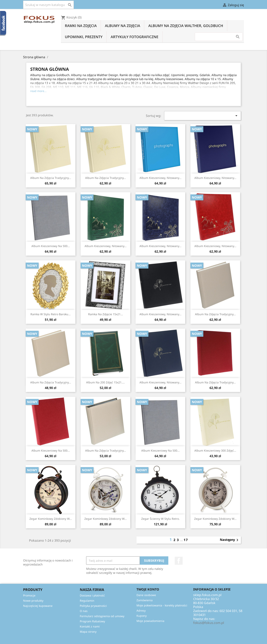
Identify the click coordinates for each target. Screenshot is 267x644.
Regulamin (87, 601)
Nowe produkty (33, 601)
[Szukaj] (48, 5)
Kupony (142, 616)
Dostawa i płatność (92, 595)
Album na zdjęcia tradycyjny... (51, 178)
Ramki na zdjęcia (81, 26)
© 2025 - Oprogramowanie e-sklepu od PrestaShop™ (133, 639)
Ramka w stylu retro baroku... (51, 314)
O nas (84, 611)
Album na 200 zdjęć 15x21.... (105, 382)
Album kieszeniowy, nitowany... (160, 178)
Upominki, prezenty (84, 37)
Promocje (29, 595)
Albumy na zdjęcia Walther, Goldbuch (186, 26)
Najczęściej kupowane (38, 606)
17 (186, 540)
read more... (38, 91)
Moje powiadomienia (150, 621)
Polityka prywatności (93, 606)
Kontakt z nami (90, 626)
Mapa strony (88, 632)
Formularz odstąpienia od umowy (102, 616)
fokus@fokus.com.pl (209, 623)
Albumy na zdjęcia (122, 26)
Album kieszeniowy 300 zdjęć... (215, 451)
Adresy (141, 611)
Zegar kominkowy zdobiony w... (51, 519)
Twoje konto (148, 589)
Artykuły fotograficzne (134, 37)
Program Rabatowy (92, 621)
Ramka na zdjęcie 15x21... (106, 314)
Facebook (179, 561)
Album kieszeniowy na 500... (51, 246)
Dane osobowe (146, 595)
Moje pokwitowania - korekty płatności (162, 605)
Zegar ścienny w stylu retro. (160, 519)
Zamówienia (145, 600)
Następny (230, 540)
